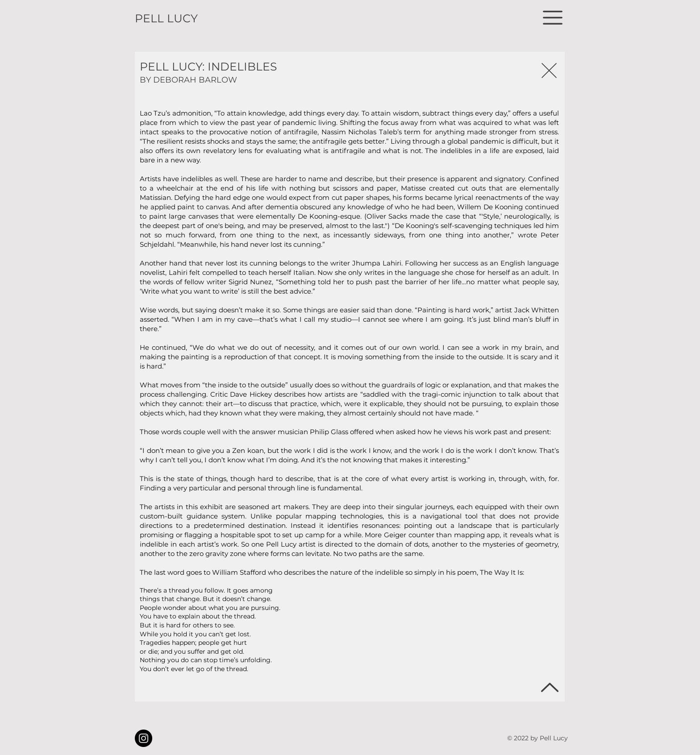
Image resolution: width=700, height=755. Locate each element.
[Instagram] (144, 738)
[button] (553, 18)
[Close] (549, 70)
